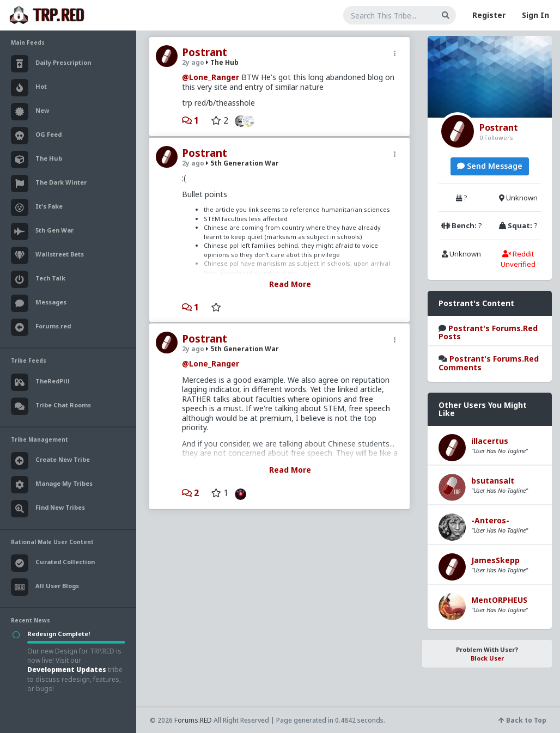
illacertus (490, 441)
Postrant (205, 52)
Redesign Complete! (59, 634)
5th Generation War (242, 163)
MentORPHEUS (499, 600)
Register (489, 15)
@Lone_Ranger (211, 77)
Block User (487, 658)
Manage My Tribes (52, 485)
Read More (290, 284)
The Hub (222, 62)
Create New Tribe (50, 461)
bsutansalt (493, 481)
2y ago (193, 62)
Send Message (490, 166)
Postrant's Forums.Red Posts (488, 332)
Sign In (535, 15)
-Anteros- (490, 520)
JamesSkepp (495, 560)
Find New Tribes (48, 509)
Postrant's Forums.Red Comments (489, 363)
